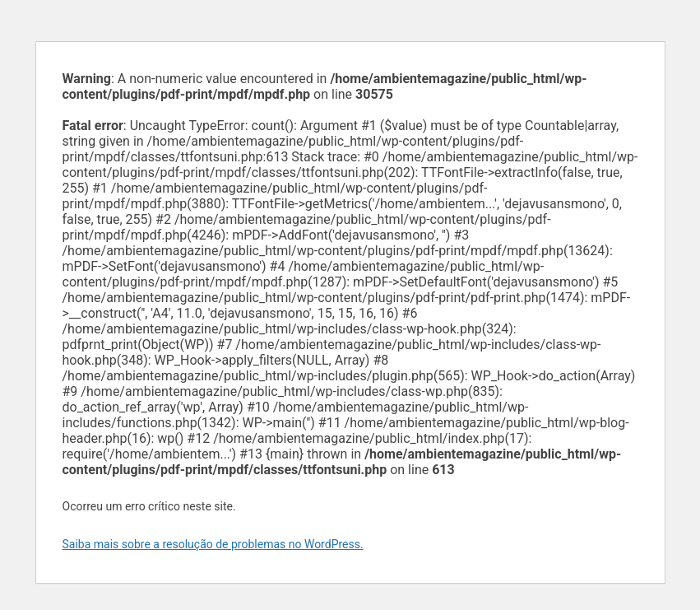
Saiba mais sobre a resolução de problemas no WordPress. (213, 544)
